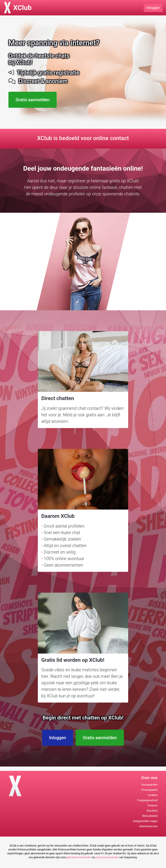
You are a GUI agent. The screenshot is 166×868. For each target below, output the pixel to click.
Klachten (152, 811)
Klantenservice (148, 826)
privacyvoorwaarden (107, 857)
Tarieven (152, 805)
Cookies (153, 795)
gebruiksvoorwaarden (79, 857)
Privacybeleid (149, 790)
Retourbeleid (150, 816)
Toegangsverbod (147, 800)
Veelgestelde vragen (145, 821)
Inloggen (153, 8)
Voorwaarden (149, 785)
